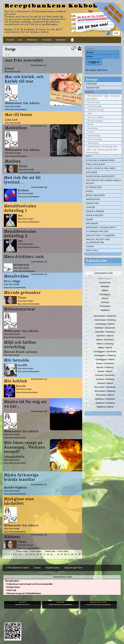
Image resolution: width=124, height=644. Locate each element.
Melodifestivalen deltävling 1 (20, 208)
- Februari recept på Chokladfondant (22, 593)
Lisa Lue (11, 120)
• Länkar (90, 132)
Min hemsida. (17, 360)
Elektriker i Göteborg (105, 332)
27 (69, 554)
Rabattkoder (96, 260)
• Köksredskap (93, 136)
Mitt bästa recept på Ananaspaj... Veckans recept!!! (24, 447)
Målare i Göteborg (105, 344)
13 (30, 554)
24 (58, 554)
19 (51, 554)
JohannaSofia (14, 457)
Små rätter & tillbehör (100, 236)
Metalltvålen (16, 276)
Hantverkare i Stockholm (105, 316)
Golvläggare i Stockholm (105, 352)
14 (34, 554)
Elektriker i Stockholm (105, 328)
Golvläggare (105, 294)
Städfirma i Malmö (105, 407)
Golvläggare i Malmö (105, 359)
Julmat (90, 246)
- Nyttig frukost (12, 587)
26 (65, 554)
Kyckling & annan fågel (100, 160)
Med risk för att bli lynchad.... (22, 180)
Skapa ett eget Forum (74, 568)
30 (79, 554)
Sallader (92, 172)
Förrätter (92, 203)
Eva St (21, 386)
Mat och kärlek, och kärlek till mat (24, 79)
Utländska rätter (97, 232)
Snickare (105, 302)
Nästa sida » (51, 551)
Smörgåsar (93, 199)
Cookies (37, 568)
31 (42, 557)
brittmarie (21, 265)
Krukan (23, 190)
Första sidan (22, 551)
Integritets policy (52, 568)
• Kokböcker (92, 128)
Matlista (13, 161)
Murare (105, 298)
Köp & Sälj (92, 250)
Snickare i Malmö (105, 383)
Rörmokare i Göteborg (105, 391)
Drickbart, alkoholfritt (101, 228)
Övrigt (90, 92)
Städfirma (105, 310)
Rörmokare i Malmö (105, 395)
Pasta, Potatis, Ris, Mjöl (101, 168)
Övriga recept (95, 215)
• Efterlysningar (94, 106)
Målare (105, 290)
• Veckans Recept (95, 110)
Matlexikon (16, 128)
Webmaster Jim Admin (22, 103)
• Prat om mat (93, 102)
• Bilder (90, 125)
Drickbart (92, 223)
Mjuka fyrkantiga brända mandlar (21, 477)
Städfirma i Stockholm (105, 399)
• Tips (89, 114)
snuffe (22, 365)
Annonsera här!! (62, 577)
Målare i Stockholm (105, 340)
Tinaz (23, 166)
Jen (20, 215)
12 (27, 554)
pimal (9, 68)
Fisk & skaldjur (95, 164)
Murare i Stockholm (105, 363)
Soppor (90, 207)
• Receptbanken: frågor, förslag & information (103, 97)
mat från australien (24, 60)
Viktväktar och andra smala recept (103, 182)
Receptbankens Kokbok (51, 6)
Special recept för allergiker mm (98, 241)
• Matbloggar (93, 143)
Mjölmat (12, 537)
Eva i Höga (12, 281)
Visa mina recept (13, 72)
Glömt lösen (102, 70)
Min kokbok (16, 381)
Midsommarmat (19, 309)
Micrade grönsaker (22, 293)
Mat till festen (18, 115)
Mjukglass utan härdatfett (19, 501)
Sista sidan (63, 551)
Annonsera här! (104, 273)
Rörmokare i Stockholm (105, 387)
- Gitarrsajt (10, 590)
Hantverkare (105, 283)
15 (37, 554)
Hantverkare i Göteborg (105, 320)
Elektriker (105, 286)
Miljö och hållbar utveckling (20, 345)
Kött (89, 156)
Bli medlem (91, 70)
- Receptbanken (11, 581)
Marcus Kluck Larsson (20, 352)
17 (44, 554)
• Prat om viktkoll (95, 117)
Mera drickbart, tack (24, 257)
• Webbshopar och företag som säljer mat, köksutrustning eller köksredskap (102, 150)
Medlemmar (32, 40)
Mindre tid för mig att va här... (25, 404)
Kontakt (10, 40)
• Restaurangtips (95, 121)
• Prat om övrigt (94, 139)
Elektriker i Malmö (105, 336)
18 (48, 554)
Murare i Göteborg (105, 367)
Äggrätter (93, 88)
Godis (89, 191)
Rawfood (91, 84)
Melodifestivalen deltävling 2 (20, 234)
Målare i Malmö (105, 348)
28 (72, 554)
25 (62, 554)
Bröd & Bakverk (95, 195)
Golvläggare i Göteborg (105, 355)
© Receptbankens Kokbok (18, 568)
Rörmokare (105, 306)
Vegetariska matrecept (100, 176)
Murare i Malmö (105, 371)
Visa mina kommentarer (16, 109)
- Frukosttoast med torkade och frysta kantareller (28, 584)
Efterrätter (94, 187)
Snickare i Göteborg (105, 379)
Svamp (90, 219)
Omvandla (47, 40)
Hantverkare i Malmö (105, 324)
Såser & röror (95, 211)
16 (41, 554)
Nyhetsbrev (61, 40)
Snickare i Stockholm (105, 375)
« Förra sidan (35, 551)
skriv (20, 40)
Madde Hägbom (15, 487)
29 (76, 554)
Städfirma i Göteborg (105, 403)
